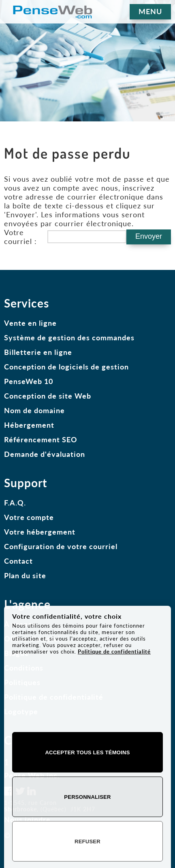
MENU (150, 11)
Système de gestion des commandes (69, 337)
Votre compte (29, 517)
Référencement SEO (41, 439)
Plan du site (25, 575)
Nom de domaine (34, 410)
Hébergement (29, 425)
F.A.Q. (15, 503)
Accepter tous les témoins (87, 752)
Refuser (87, 841)
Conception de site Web (48, 396)
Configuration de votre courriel (61, 546)
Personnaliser (87, 797)
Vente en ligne (30, 323)
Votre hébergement (40, 532)
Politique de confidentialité (114, 652)
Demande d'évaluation (45, 454)
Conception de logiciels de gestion (66, 367)
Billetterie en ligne (38, 352)
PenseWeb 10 (29, 381)
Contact (18, 561)
